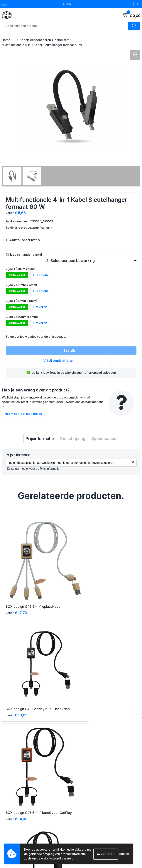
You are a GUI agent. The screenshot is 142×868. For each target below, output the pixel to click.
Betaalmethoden (13, 822)
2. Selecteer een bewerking (70, 261)
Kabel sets (62, 40)
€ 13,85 (86, 600)
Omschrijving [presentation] (72, 439)
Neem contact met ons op (23, 414)
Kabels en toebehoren (35, 40)
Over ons (79, 755)
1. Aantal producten (23, 240)
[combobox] (65, 26)
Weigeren (124, 854)
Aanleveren (9, 835)
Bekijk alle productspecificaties (29, 228)
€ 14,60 (17, 692)
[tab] (40, 439)
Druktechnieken (12, 842)
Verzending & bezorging (17, 815)
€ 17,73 (16, 595)
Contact (78, 762)
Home (6, 40)
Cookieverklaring (84, 822)
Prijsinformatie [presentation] (40, 439)
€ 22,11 (85, 692)
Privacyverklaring (84, 828)
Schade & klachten (85, 835)
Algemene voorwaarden (88, 815)
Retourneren (10, 828)
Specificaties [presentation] (104, 439)
